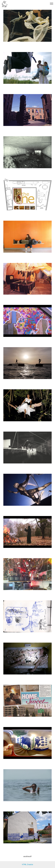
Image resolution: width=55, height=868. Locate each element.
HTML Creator (28, 865)
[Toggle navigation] (52, 4)
